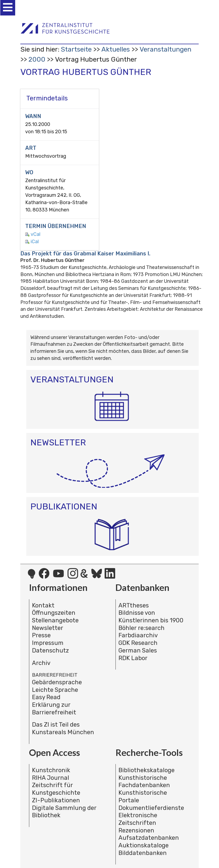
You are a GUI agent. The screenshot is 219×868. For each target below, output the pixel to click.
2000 (37, 59)
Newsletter (48, 628)
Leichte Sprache (55, 690)
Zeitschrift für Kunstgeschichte (56, 789)
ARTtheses (134, 605)
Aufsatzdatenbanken (149, 838)
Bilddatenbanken (143, 853)
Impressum (48, 643)
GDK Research (138, 643)
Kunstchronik (51, 770)
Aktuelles (116, 49)
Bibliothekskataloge (146, 770)
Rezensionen (136, 830)
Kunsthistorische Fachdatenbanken (144, 782)
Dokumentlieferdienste (151, 808)
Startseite (76, 49)
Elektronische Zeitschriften (138, 819)
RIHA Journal (51, 778)
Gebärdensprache (57, 682)
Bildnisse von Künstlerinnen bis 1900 (151, 617)
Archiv (41, 663)
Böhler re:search (141, 628)
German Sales (138, 650)
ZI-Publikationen (56, 800)
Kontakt (43, 605)
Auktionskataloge (144, 845)
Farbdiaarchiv (138, 635)
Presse (41, 635)
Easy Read (46, 697)
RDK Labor (133, 658)
